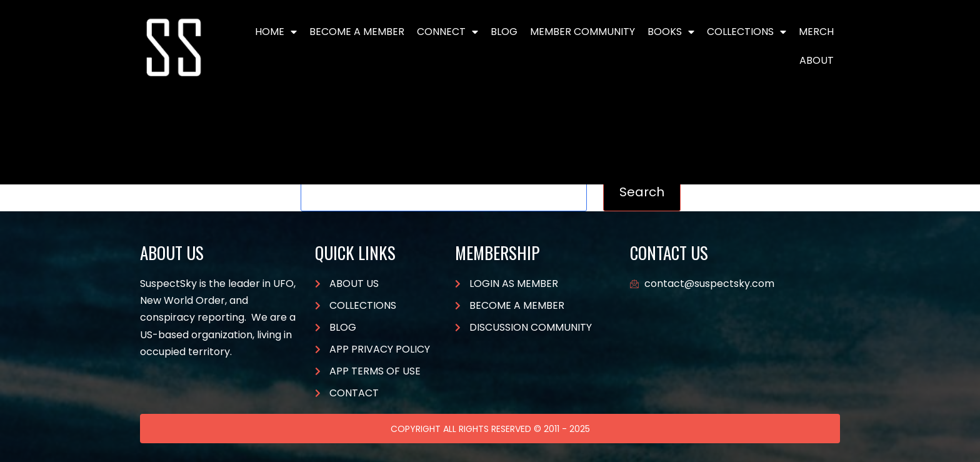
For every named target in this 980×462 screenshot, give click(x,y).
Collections (747, 32)
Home (276, 32)
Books (671, 32)
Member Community (582, 32)
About (817, 60)
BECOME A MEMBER (357, 32)
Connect (447, 32)
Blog (504, 32)
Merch (816, 32)
